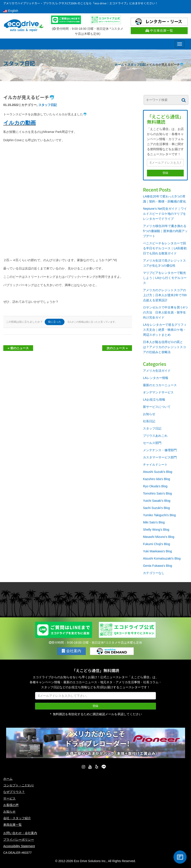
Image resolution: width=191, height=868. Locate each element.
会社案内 (71, 651)
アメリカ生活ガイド (157, 371)
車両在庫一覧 (12, 825)
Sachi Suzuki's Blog (156, 508)
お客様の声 (11, 805)
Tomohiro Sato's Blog (157, 493)
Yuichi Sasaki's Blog (157, 501)
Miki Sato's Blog (154, 522)
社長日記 (149, 421)
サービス (9, 798)
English (11, 11)
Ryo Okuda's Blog (155, 486)
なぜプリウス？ (14, 792)
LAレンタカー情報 (156, 378)
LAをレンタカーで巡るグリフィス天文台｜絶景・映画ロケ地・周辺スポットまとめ (165, 330)
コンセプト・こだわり (19, 785)
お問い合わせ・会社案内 (20, 833)
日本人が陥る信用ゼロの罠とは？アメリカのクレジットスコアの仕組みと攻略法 (164, 347)
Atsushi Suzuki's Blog (158, 472)
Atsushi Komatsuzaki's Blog (162, 558)
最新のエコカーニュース (160, 385)
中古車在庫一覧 (159, 31)
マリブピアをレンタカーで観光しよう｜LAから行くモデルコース (165, 278)
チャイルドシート (155, 465)
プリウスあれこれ (155, 436)
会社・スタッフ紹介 (17, 818)
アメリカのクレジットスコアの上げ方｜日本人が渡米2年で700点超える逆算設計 (165, 295)
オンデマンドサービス (158, 392)
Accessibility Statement (19, 846)
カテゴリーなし (154, 573)
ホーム (119, 65)
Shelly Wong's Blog (156, 530)
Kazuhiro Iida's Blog (156, 479)
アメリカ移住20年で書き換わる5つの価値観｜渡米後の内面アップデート (165, 231)
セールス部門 (152, 443)
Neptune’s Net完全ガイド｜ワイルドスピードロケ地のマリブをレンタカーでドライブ (165, 214)
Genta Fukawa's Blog (158, 566)
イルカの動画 (20, 123)
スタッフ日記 (137, 65)
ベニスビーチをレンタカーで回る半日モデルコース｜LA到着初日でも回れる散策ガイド (165, 248)
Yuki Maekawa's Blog (157, 551)
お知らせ (149, 414)
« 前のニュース (18, 348)
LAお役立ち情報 (154, 400)
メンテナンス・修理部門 (160, 450)
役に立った (55, 322)
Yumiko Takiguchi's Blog (159, 515)
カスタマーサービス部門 (160, 457)
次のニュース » (117, 348)
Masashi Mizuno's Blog (159, 537)
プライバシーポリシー (19, 840)
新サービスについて (157, 407)
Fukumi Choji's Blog (156, 544)
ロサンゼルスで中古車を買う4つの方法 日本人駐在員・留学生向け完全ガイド (165, 312)
